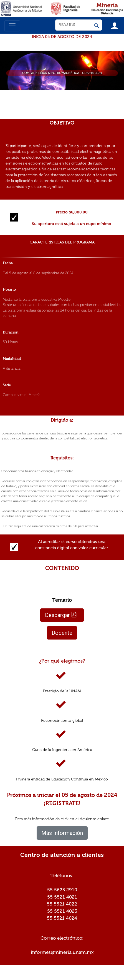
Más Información (62, 833)
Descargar (61, 615)
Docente (62, 633)
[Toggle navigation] (12, 26)
